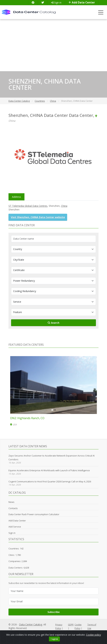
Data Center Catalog (31, 624)
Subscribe (54, 612)
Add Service (15, 527)
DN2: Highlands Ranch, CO (27, 418)
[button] (52, 410)
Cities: (12, 555)
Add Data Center (82, 3)
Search (53, 323)
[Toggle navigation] (101, 12)
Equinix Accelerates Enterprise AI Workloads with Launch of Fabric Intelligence (49, 470)
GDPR (71, 625)
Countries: (14, 549)
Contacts (13, 508)
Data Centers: (16, 568)
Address (16, 197)
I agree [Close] (54, 639)
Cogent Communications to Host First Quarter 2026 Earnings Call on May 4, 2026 (50, 481)
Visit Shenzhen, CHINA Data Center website (38, 217)
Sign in (56, 3)
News (11, 502)
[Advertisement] (53, 45)
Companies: (15, 561)
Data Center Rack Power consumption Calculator (34, 514)
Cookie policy (93, 635)
